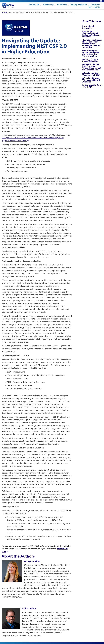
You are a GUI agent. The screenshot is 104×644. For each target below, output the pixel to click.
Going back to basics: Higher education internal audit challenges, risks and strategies (92, 46)
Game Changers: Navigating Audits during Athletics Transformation (91, 55)
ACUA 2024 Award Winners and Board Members (91, 82)
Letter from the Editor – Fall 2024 (92, 88)
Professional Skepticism (88, 29)
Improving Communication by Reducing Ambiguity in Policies (91, 36)
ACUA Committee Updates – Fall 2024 (91, 76)
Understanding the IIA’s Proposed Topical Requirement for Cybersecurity (92, 69)
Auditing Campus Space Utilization (90, 62)
